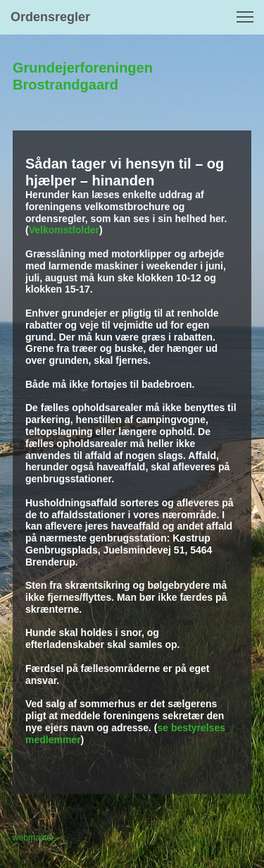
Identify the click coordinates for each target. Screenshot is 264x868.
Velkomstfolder (64, 230)
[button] (245, 17)
